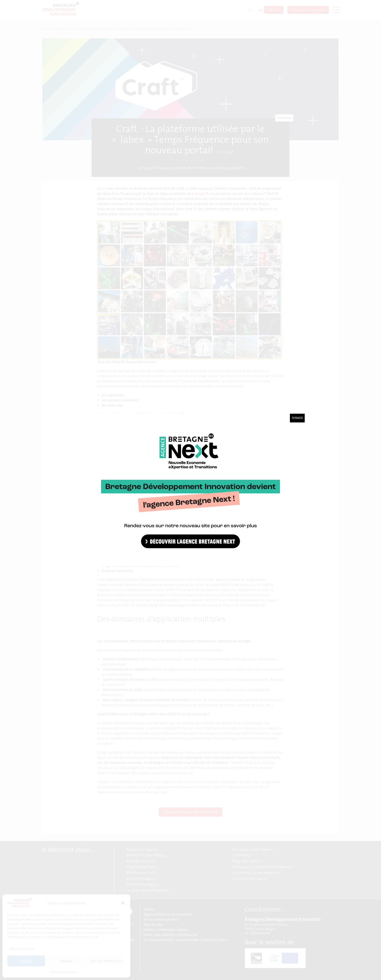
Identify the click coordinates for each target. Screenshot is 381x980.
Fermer (297, 418)
